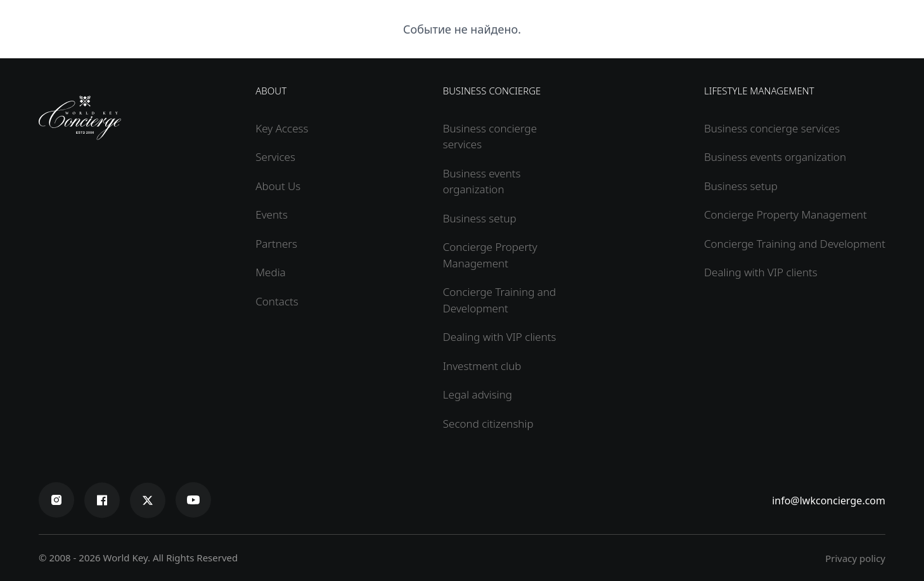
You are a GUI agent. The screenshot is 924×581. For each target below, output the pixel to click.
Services (275, 157)
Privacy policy (855, 558)
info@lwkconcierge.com (829, 501)
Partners (276, 244)
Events (272, 214)
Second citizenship (488, 424)
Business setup (480, 218)
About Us (278, 186)
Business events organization (775, 157)
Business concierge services (772, 128)
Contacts (277, 301)
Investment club (482, 366)
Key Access (282, 128)
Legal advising (478, 394)
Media (270, 272)
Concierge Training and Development (795, 244)
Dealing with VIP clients (500, 337)
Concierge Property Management (786, 214)
